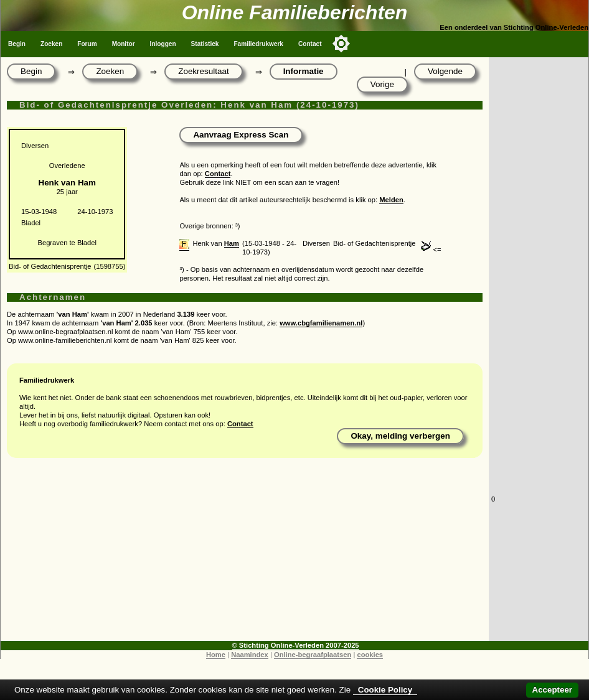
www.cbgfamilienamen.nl (321, 323)
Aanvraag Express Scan (241, 135)
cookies (370, 655)
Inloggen (163, 44)
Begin (17, 44)
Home (216, 655)
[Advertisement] (245, 554)
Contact (310, 44)
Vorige (382, 84)
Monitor (124, 44)
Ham (232, 243)
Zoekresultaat (203, 71)
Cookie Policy (385, 690)
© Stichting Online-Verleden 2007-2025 (296, 645)
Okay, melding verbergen (400, 436)
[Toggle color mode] (341, 44)
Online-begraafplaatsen (313, 655)
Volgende (445, 71)
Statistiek (205, 44)
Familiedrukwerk (258, 44)
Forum (87, 44)
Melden (391, 200)
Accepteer (552, 690)
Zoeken (51, 44)
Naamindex (250, 655)
